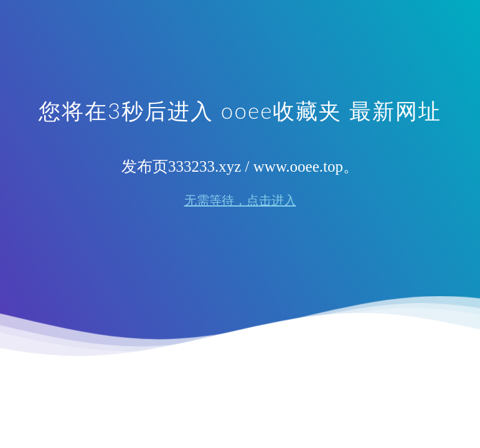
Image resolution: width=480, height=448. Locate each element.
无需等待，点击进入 (240, 200)
